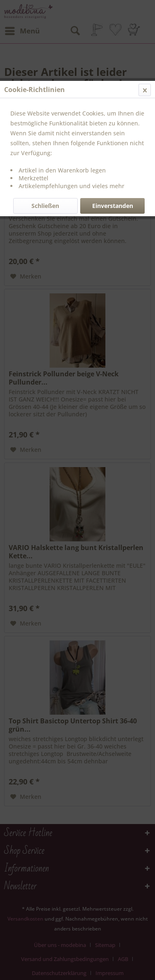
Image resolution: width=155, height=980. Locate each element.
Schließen (45, 206)
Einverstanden (113, 206)
